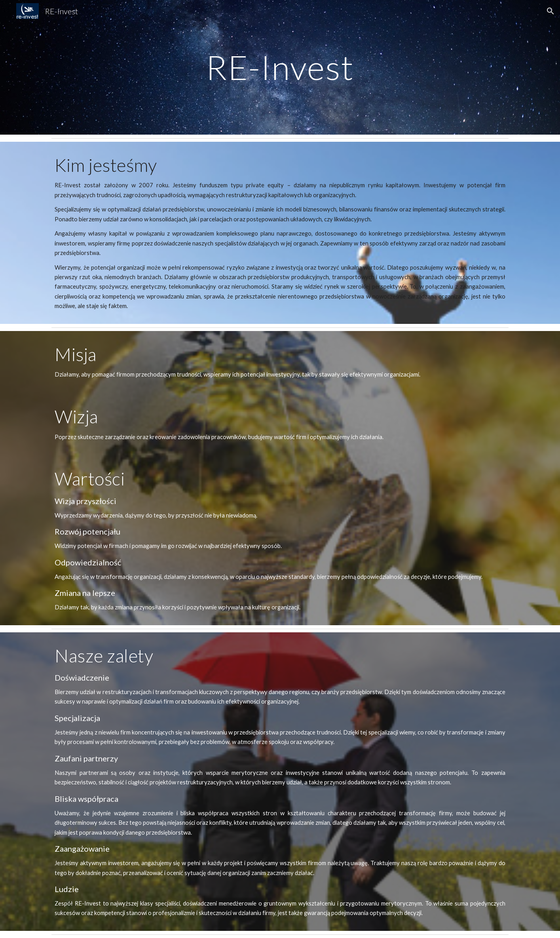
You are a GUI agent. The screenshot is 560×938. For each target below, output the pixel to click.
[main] (280, 67)
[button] (551, 11)
